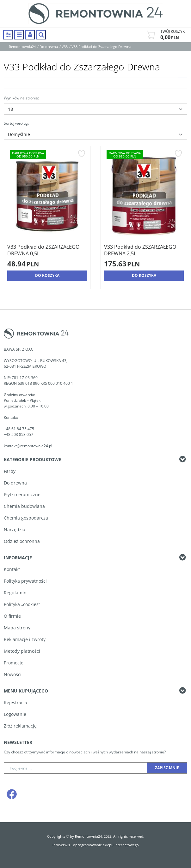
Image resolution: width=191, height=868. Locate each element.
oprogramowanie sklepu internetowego (106, 845)
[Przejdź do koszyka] (173, 35)
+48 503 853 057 (19, 434)
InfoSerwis (61, 845)
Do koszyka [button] (47, 275)
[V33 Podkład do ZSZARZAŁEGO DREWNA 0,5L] (47, 250)
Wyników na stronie (21, 98)
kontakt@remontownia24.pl (28, 446)
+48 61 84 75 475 (19, 429)
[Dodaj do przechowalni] (81, 154)
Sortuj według (16, 123)
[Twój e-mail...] (76, 768)
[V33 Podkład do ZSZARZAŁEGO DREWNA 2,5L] (144, 250)
